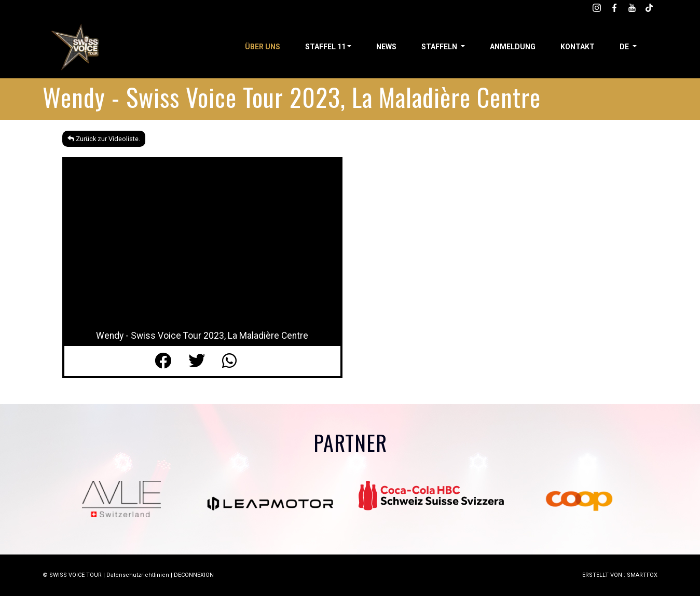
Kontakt (578, 47)
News (386, 47)
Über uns (263, 47)
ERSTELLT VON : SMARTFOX (620, 575)
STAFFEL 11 (325, 47)
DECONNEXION (194, 575)
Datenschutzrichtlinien (138, 575)
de (625, 47)
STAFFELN (440, 47)
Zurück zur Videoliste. (104, 139)
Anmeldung (513, 47)
